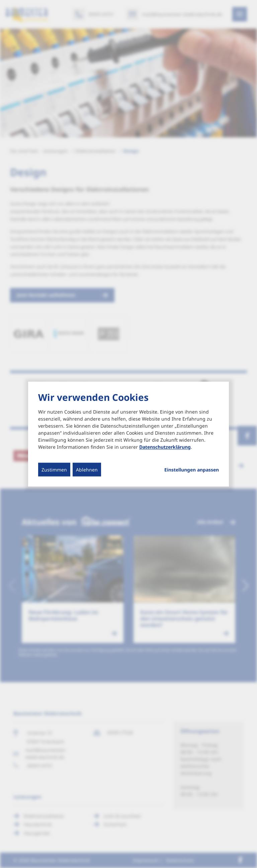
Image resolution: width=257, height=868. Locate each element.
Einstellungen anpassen (192, 469)
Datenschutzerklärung (165, 447)
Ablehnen (87, 469)
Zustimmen (54, 469)
